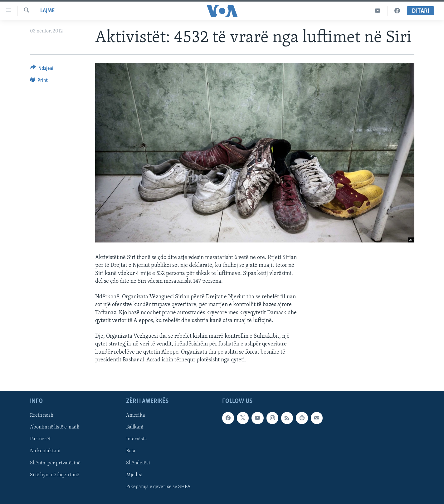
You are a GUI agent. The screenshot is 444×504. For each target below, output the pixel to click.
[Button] (42, 69)
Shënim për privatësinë (55, 463)
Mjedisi (134, 475)
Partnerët (40, 439)
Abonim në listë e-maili (55, 427)
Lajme (47, 11)
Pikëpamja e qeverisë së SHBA (158, 487)
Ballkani (135, 427)
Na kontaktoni (45, 451)
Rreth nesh (42, 415)
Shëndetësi (138, 463)
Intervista (137, 439)
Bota (131, 451)
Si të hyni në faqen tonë (55, 475)
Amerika (136, 415)
